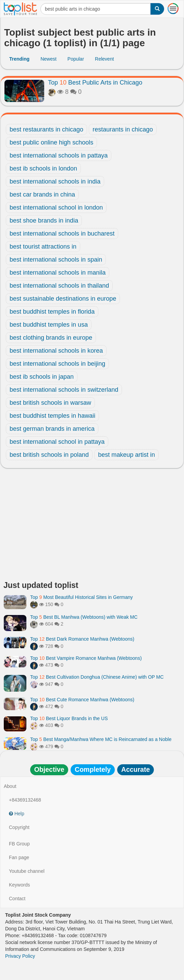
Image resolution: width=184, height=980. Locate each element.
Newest (48, 59)
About (10, 786)
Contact (17, 899)
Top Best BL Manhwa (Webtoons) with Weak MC (84, 617)
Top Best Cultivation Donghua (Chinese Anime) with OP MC (97, 677)
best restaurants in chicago (46, 129)
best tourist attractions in (43, 247)
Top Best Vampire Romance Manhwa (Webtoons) (86, 658)
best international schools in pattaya (59, 155)
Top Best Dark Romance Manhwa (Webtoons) (82, 639)
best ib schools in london (43, 168)
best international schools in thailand (59, 286)
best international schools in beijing (57, 364)
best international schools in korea (56, 351)
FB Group (19, 844)
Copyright (19, 827)
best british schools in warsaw (50, 403)
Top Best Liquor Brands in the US (69, 718)
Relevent (104, 59)
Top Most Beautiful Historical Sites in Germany (82, 597)
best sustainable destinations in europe (63, 299)
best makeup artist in (126, 455)
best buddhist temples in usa (49, 325)
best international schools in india (55, 181)
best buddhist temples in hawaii (52, 416)
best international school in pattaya (57, 442)
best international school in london (56, 208)
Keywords (19, 885)
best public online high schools (51, 142)
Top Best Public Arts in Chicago (95, 83)
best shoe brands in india (44, 221)
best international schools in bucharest (62, 234)
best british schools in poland (49, 455)
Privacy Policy (20, 956)
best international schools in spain (56, 260)
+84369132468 (25, 800)
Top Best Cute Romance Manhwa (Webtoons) (82, 700)
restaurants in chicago (123, 129)
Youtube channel (27, 871)
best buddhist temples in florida (52, 312)
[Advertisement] (92, 526)
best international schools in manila (58, 273)
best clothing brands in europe (51, 338)
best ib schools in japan (42, 377)
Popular (76, 59)
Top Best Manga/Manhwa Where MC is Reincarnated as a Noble (101, 739)
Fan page (19, 857)
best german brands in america (52, 429)
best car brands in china (42, 194)
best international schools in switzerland (64, 390)
